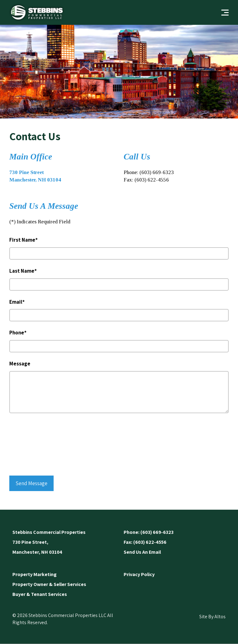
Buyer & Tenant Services (40, 594)
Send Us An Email (142, 552)
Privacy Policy (139, 574)
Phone (18, 333)
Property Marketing (35, 574)
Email (17, 302)
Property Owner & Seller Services (49, 584)
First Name (24, 240)
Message (20, 364)
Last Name (23, 271)
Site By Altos (212, 617)
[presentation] (35, 445)
